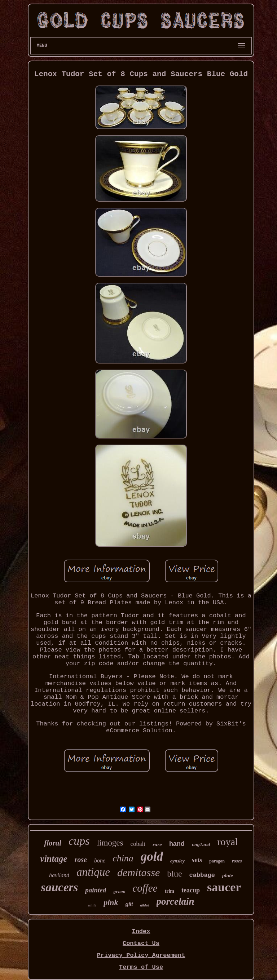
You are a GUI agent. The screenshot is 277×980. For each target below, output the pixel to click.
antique (93, 872)
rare (157, 844)
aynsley (177, 861)
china (123, 858)
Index (141, 932)
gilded (145, 905)
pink (111, 902)
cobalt (138, 844)
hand (177, 844)
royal (228, 842)
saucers (60, 887)
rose (81, 860)
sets (197, 860)
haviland (59, 875)
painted (96, 890)
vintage (54, 859)
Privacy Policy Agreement (141, 955)
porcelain (175, 901)
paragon (217, 861)
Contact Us (141, 943)
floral (53, 843)
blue (174, 874)
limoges (110, 843)
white (92, 905)
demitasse (138, 872)
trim (170, 891)
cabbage (202, 875)
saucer (224, 887)
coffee (145, 888)
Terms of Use (141, 967)
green (119, 892)
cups (79, 841)
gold (152, 857)
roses (237, 861)
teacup (191, 890)
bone (100, 860)
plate (228, 875)
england (201, 845)
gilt (129, 904)
